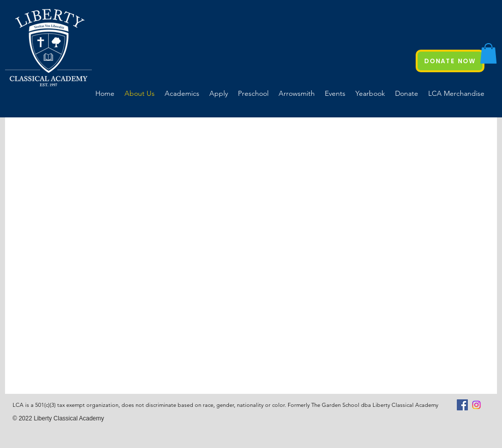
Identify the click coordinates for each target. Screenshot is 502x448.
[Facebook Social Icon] (462, 405)
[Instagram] (476, 405)
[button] (488, 53)
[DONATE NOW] (450, 61)
